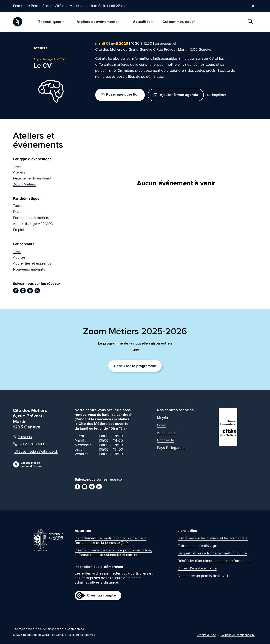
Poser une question (120, 95)
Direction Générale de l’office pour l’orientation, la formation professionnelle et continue (113, 553)
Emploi (18, 230)
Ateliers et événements (98, 22)
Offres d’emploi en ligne (197, 569)
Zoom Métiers (24, 184)
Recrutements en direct (32, 178)
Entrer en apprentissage (197, 546)
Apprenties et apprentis (32, 263)
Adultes (19, 257)
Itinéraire (23, 437)
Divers (18, 212)
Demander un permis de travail (203, 576)
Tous (17, 166)
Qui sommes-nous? (179, 22)
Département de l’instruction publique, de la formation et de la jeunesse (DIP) (111, 541)
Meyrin (162, 418)
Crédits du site (206, 635)
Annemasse (167, 433)
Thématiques (51, 22)
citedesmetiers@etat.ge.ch (33, 452)
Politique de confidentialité (238, 635)
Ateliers (19, 172)
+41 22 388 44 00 (30, 444)
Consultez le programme (135, 366)
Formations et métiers (31, 218)
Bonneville (165, 440)
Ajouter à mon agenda (176, 95)
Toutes (19, 206)
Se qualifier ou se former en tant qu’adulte (212, 554)
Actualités (143, 22)
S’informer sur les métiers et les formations (213, 538)
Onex (161, 425)
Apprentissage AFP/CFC (33, 224)
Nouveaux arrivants (29, 269)
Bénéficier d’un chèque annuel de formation (214, 561)
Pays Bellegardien (172, 448)
